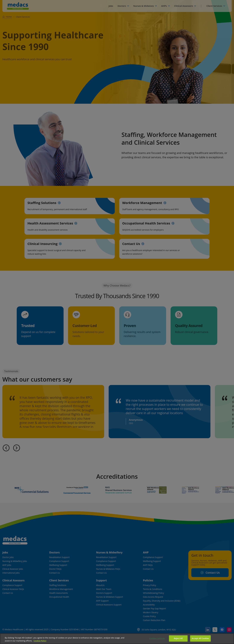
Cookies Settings (157, 638)
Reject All (178, 638)
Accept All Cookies (200, 638)
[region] (117, 639)
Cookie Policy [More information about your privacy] (40, 641)
